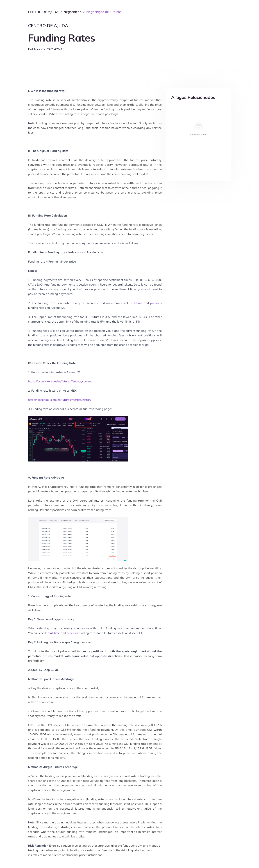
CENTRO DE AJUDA (43, 12)
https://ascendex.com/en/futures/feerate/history (60, 400)
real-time (136, 303)
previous (156, 303)
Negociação (72, 12)
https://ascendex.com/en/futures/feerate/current (60, 381)
